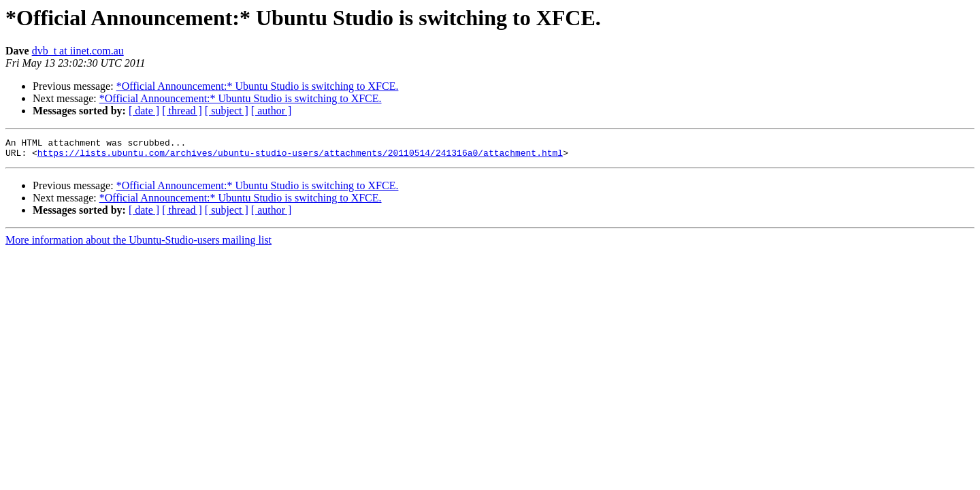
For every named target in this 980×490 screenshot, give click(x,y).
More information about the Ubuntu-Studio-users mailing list (138, 244)
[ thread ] (182, 111)
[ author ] (272, 111)
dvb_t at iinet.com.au (78, 51)
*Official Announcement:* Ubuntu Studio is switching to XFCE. (258, 86)
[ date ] (144, 111)
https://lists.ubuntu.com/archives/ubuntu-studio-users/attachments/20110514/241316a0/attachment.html (300, 157)
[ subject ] (227, 111)
